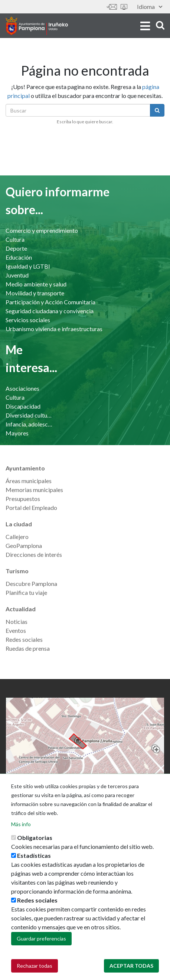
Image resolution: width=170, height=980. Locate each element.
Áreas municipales (29, 481)
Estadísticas (34, 864)
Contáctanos (112, 7)
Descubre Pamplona (31, 583)
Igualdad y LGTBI (28, 266)
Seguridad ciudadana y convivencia (50, 311)
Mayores (17, 433)
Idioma (150, 7)
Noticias (17, 621)
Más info (21, 833)
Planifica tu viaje (26, 592)
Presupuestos (23, 499)
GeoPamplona (24, 545)
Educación (19, 257)
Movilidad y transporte (35, 293)
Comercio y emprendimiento (42, 230)
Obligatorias (35, 846)
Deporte (16, 248)
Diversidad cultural (29, 415)
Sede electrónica (124, 7)
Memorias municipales (34, 490)
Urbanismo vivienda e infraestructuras (54, 329)
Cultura (15, 239)
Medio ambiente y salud (36, 284)
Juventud (17, 275)
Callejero (17, 537)
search (160, 25)
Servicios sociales (28, 320)
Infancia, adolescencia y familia (29, 424)
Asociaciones (22, 388)
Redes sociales (24, 639)
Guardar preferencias (41, 947)
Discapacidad (23, 406)
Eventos (16, 630)
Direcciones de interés (34, 554)
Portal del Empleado (31, 508)
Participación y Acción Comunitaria (50, 302)
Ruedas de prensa (28, 648)
